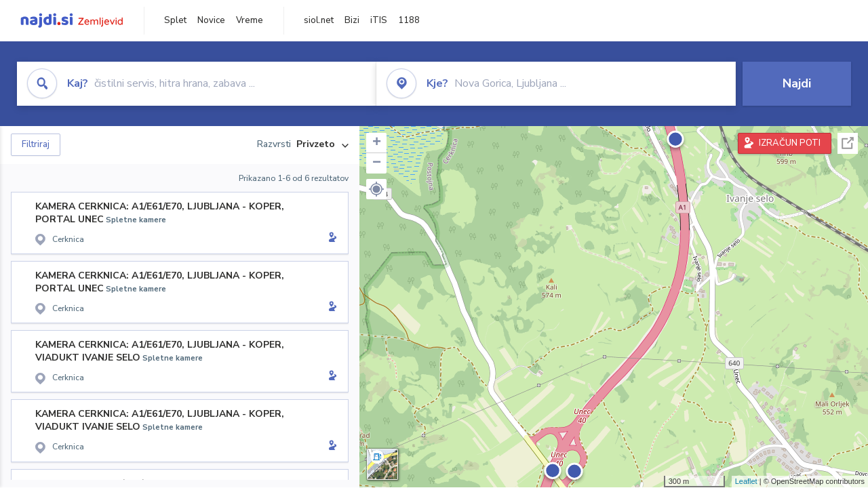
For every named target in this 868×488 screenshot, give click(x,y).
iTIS (379, 20)
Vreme (250, 20)
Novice (211, 20)
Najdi (797, 83)
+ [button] (377, 143)
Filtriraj (36, 144)
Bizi (352, 20)
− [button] (377, 163)
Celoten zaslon (848, 143)
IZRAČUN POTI (790, 143)
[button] (376, 189)
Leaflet (746, 481)
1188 (409, 20)
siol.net (319, 20)
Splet (175, 20)
